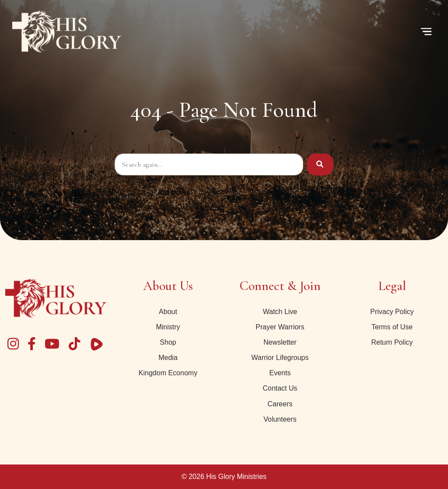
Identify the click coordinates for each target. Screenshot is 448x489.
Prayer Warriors (280, 327)
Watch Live (280, 312)
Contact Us (280, 388)
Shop (168, 342)
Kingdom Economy (168, 373)
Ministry (168, 327)
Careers (280, 404)
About (168, 312)
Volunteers (280, 419)
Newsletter (280, 342)
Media (168, 358)
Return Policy (392, 342)
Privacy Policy (392, 312)
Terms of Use (392, 327)
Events (280, 373)
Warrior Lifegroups (280, 358)
